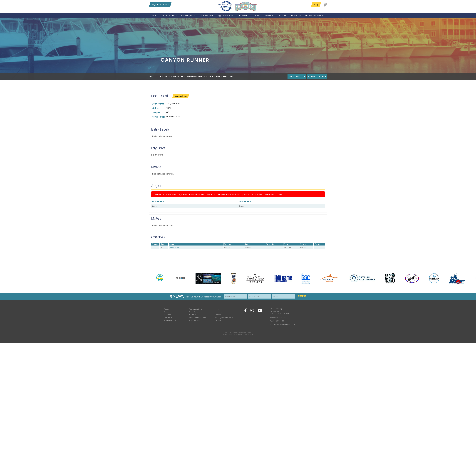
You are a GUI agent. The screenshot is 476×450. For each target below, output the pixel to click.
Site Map (218, 320)
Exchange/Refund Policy (224, 318)
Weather (167, 315)
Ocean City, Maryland (245, 334)
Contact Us (168, 318)
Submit (302, 296)
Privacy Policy (194, 320)
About (166, 309)
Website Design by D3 (230, 334)
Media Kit (193, 315)
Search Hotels (297, 76)
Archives (218, 315)
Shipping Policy (170, 320)
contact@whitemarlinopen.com (282, 324)
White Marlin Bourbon (197, 318)
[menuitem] (155, 16)
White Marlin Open (244, 332)
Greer (242, 206)
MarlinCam (193, 312)
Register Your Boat (160, 4)
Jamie (155, 206)
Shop (316, 4)
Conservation (169, 312)
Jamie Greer (174, 248)
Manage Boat (181, 96)
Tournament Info (196, 309)
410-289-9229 (282, 318)
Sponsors (218, 312)
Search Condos (317, 76)
